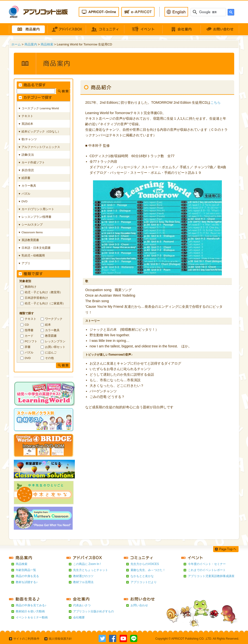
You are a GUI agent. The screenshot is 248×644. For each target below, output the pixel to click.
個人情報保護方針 (60, 639)
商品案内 (31, 44)
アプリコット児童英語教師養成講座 (211, 576)
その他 (49, 358)
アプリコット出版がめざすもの (93, 611)
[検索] (209, 12)
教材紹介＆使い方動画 (30, 611)
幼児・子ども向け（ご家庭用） (45, 303)
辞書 (28, 347)
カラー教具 (52, 330)
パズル (29, 352)
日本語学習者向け (36, 298)
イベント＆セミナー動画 (32, 617)
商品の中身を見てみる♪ (31, 605)
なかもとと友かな (142, 576)
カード (29, 336)
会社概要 (79, 617)
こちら (216, 102)
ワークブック (54, 319)
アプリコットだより (144, 582)
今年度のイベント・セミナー (207, 564)
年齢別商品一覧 (26, 570)
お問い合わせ (139, 605)
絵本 (48, 325)
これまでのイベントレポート (207, 570)
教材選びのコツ (83, 576)
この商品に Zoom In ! (87, 564)
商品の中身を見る (27, 576)
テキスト (31, 319)
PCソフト (31, 341)
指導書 (29, 330)
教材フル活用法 (83, 582)
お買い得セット (55, 347)
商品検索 (47, 44)
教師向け (31, 287)
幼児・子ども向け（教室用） (44, 292)
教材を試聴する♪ (27, 582)
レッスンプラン (55, 341)
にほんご (51, 352)
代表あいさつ (82, 605)
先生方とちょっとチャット (91, 570)
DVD (28, 358)
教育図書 (51, 336)
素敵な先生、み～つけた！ (148, 570)
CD (27, 325)
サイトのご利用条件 (26, 639)
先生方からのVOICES (145, 564)
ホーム (16, 44)
